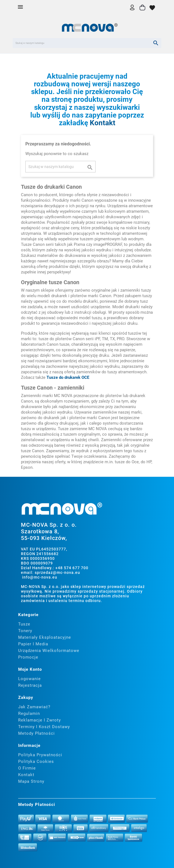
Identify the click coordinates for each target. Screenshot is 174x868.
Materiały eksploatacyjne (45, 637)
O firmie (27, 768)
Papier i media (33, 644)
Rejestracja (30, 685)
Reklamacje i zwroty (40, 720)
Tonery (25, 631)
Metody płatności (36, 733)
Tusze (24, 624)
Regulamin (29, 713)
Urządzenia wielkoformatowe (49, 651)
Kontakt (103, 123)
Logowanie (29, 679)
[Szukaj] (87, 43)
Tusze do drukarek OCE (68, 377)
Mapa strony (31, 781)
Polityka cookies (36, 762)
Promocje (28, 657)
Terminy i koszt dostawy (44, 727)
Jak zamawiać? (34, 707)
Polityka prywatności (40, 755)
